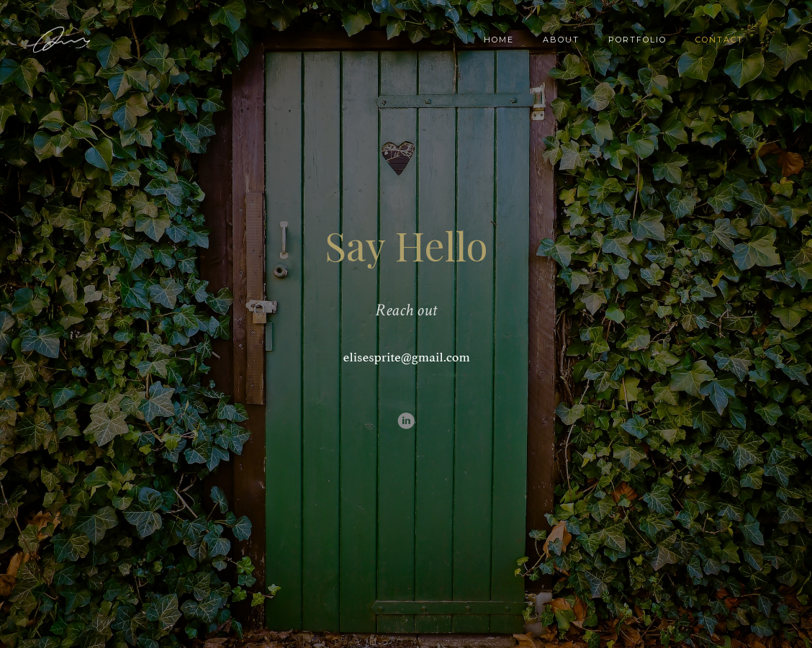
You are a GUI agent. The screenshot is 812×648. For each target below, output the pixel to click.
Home (499, 40)
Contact (719, 40)
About (561, 40)
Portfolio (637, 40)
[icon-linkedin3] (406, 422)
